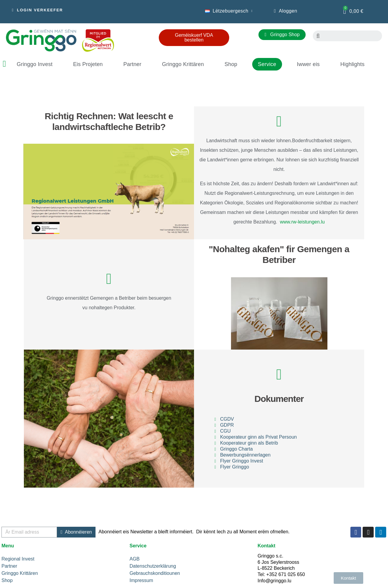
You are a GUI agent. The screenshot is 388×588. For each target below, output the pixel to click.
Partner (132, 64)
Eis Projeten (88, 64)
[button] (37, 10)
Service (267, 64)
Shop (231, 64)
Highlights (352, 64)
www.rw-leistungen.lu (301, 222)
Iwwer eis (308, 64)
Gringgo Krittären (183, 64)
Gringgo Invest (35, 64)
